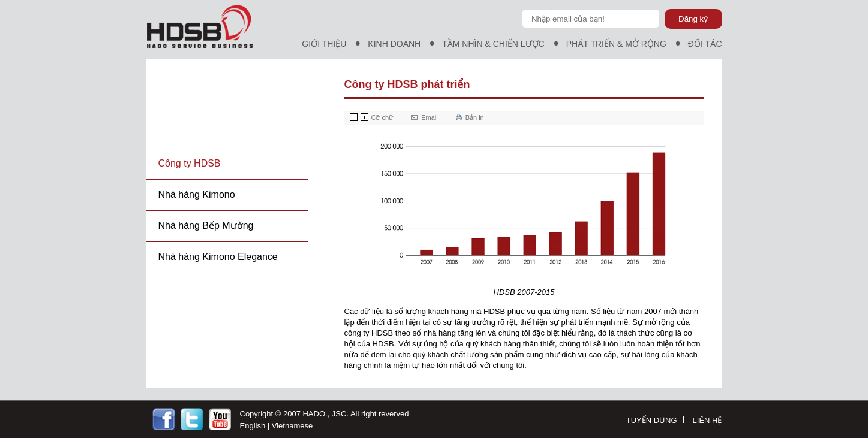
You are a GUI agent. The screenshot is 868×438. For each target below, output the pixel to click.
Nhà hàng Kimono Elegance (218, 257)
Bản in (475, 117)
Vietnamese (292, 426)
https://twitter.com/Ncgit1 (192, 419)
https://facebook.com (163, 419)
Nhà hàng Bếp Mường (206, 226)
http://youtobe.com (220, 419)
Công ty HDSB (190, 163)
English (253, 426)
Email (430, 117)
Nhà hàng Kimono (197, 194)
